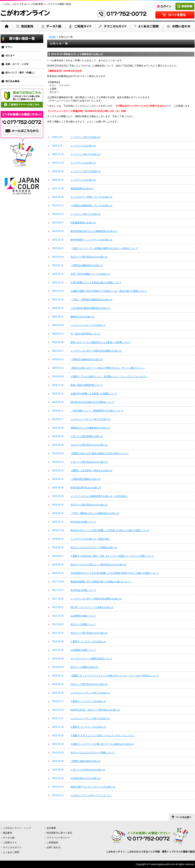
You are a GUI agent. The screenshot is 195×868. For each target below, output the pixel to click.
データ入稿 (9, 838)
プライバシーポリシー (58, 838)
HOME (52, 37)
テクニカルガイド (12, 847)
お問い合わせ (54, 847)
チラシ (9, 47)
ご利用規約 (52, 843)
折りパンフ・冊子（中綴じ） (21, 73)
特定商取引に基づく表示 (59, 833)
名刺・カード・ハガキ (17, 64)
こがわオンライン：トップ (17, 828)
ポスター (10, 56)
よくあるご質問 (11, 852)
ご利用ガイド (10, 843)
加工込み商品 (12, 81)
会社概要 (51, 828)
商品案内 (8, 833)
